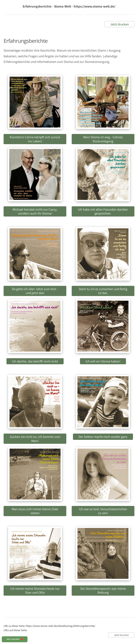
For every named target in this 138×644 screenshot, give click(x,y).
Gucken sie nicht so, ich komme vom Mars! (35, 439)
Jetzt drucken (119, 24)
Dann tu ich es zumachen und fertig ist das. (103, 291)
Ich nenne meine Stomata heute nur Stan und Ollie (35, 590)
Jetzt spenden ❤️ (15, 639)
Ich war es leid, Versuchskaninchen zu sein (103, 511)
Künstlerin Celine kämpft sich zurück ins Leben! (35, 139)
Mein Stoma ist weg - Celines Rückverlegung (103, 139)
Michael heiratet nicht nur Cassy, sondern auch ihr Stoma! (35, 211)
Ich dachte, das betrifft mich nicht (35, 361)
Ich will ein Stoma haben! (103, 361)
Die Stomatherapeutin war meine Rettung (103, 590)
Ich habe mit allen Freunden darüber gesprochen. (103, 211)
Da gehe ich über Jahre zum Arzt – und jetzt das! (35, 291)
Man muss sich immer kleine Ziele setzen (35, 511)
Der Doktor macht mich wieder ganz (103, 437)
